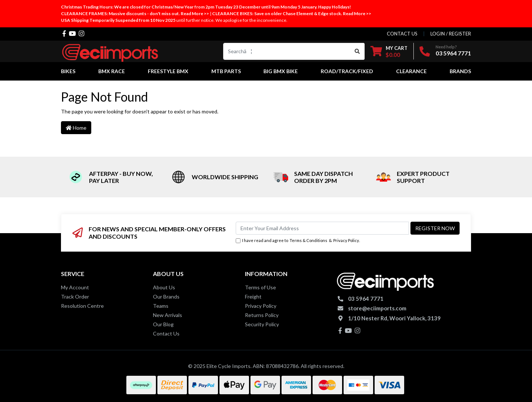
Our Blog (163, 324)
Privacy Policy (346, 240)
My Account (75, 287)
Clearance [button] (411, 71)
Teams (161, 306)
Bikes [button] (68, 71)
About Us (164, 287)
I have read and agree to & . (298, 241)
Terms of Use (260, 287)
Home (76, 128)
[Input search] (287, 51)
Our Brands (166, 297)
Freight (253, 297)
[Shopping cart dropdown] (389, 51)
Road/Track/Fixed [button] (347, 71)
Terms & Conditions (308, 240)
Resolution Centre (82, 306)
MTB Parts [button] (226, 71)
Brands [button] (460, 71)
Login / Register (451, 34)
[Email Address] (322, 228)
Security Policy (262, 324)
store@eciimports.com (377, 308)
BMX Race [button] (112, 71)
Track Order (75, 297)
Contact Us (166, 333)
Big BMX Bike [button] (281, 71)
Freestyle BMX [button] (168, 71)
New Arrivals (168, 315)
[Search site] (357, 51)
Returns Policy (262, 315)
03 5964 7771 (453, 53)
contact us (402, 34)
